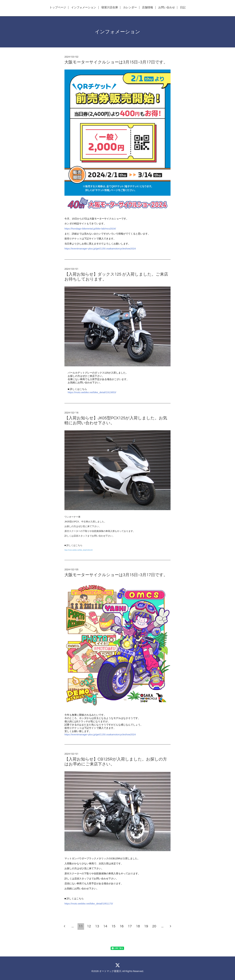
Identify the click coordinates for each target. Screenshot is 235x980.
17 (130, 926)
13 (97, 926)
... (73, 926)
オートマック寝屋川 (110, 971)
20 (154, 926)
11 (81, 926)
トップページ (58, 8)
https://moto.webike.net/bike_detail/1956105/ (79, 550)
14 (105, 926)
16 (122, 926)
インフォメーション (84, 8)
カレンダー (130, 8)
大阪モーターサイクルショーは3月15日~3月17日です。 (116, 62)
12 (89, 926)
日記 (183, 8)
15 (113, 926)
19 (146, 926)
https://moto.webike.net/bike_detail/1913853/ (92, 392)
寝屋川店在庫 (110, 8)
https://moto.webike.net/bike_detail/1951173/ (89, 904)
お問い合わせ (167, 8)
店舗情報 (148, 8)
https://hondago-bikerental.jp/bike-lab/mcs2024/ (90, 229)
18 (138, 926)
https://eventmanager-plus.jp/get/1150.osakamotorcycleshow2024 (100, 249)
